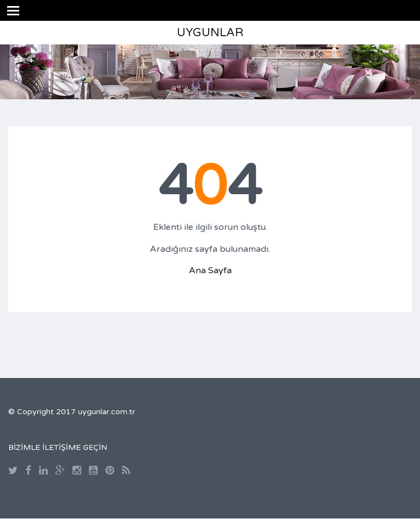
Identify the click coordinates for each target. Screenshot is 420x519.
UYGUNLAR (210, 33)
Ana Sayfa (210, 270)
